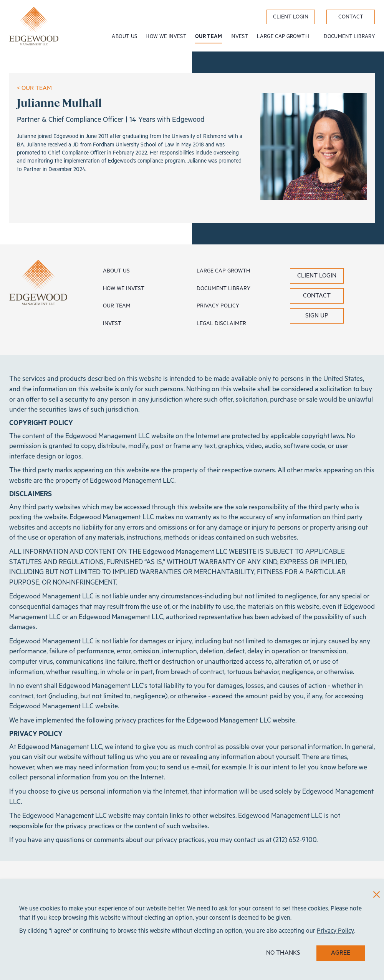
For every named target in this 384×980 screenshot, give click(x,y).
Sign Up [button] (317, 316)
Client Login (317, 276)
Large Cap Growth (284, 37)
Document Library (349, 37)
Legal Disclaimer (221, 324)
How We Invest (166, 37)
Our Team (209, 37)
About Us (124, 37)
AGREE (341, 953)
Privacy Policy (218, 306)
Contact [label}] (351, 17)
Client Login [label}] (291, 17)
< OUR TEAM (34, 88)
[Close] (377, 894)
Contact (317, 296)
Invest (239, 37)
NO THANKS (283, 953)
